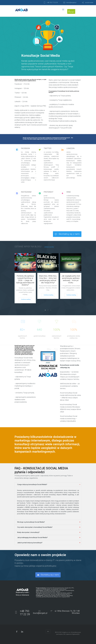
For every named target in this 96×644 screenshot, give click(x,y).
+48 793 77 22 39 (52, 3)
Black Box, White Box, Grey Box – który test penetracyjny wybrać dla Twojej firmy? (48, 279)
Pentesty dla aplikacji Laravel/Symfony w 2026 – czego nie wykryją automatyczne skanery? (25, 280)
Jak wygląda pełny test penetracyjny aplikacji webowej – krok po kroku (71, 279)
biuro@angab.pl (71, 3)
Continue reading (26, 299)
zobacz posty (49, 247)
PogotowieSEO (76, 634)
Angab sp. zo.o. (66, 632)
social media (89, 3)
